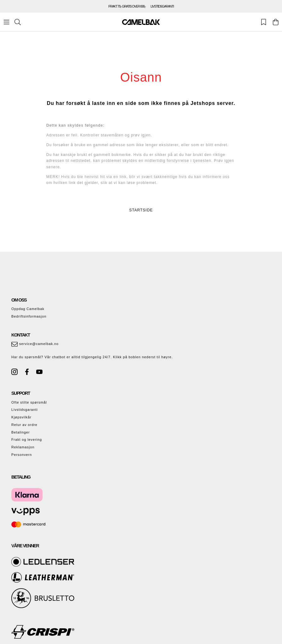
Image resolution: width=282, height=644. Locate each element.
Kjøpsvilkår (21, 417)
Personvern (22, 455)
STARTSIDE (141, 210)
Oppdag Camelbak (28, 309)
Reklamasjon (23, 447)
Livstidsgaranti (25, 410)
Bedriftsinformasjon (29, 316)
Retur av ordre (24, 425)
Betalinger (21, 432)
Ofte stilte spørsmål (29, 402)
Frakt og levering (27, 440)
